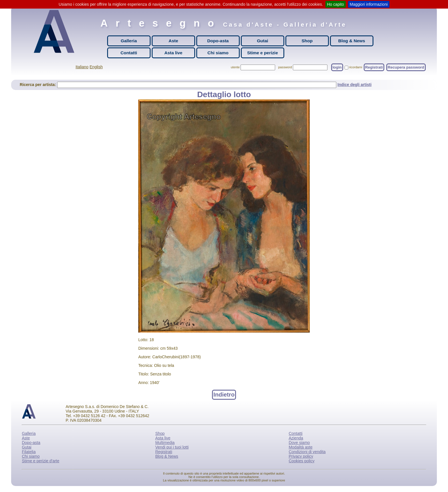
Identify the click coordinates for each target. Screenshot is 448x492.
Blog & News (352, 41)
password (285, 67)
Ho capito (336, 4)
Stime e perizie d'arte (40, 461)
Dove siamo (299, 443)
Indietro (224, 395)
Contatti (129, 53)
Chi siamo (218, 53)
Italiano (82, 67)
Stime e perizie (263, 53)
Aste (173, 41)
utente (235, 67)
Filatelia (29, 452)
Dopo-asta (218, 41)
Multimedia (165, 443)
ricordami (356, 67)
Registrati (374, 67)
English (96, 67)
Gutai (262, 41)
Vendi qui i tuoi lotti (172, 447)
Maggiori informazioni (369, 4)
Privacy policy (301, 456)
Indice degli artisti (354, 85)
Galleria (129, 41)
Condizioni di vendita (307, 452)
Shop (307, 41)
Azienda (296, 438)
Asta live (173, 53)
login (337, 67)
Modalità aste (300, 447)
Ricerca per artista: (38, 85)
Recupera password (406, 67)
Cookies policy (301, 461)
